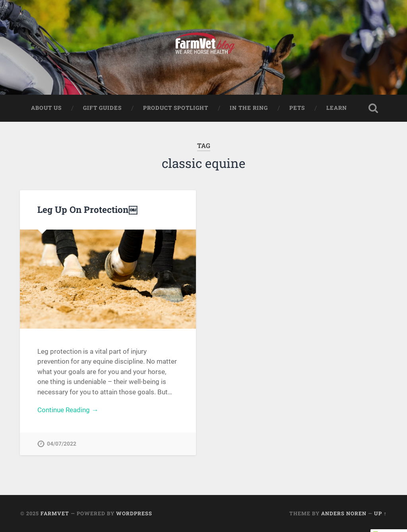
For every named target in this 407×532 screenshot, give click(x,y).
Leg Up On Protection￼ (87, 209)
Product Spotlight (176, 108)
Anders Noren (344, 513)
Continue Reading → (68, 410)
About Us (46, 108)
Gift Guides (102, 108)
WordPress (134, 513)
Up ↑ (380, 513)
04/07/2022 (62, 444)
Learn (337, 108)
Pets (297, 108)
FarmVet (55, 513)
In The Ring (249, 108)
